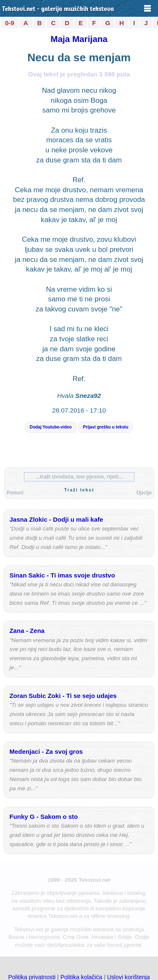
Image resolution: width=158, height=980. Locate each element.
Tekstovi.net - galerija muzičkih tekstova (58, 9)
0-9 (10, 23)
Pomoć (15, 493)
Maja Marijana (79, 39)
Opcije (144, 493)
